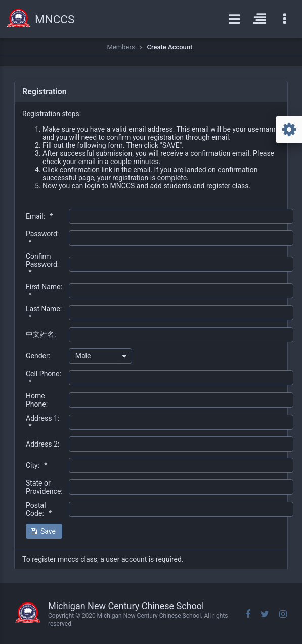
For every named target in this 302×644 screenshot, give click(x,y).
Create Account (170, 47)
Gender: (38, 356)
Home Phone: (37, 400)
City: (36, 465)
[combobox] (100, 356)
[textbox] (181, 216)
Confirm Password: (42, 264)
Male (83, 356)
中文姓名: (41, 334)
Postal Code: (39, 509)
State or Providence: (44, 487)
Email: (39, 216)
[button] (44, 531)
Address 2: (42, 444)
